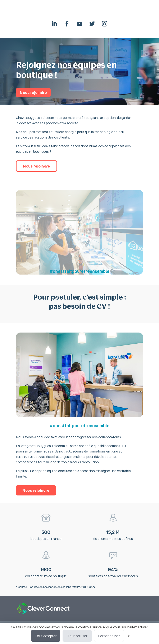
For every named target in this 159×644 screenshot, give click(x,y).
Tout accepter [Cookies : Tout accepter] (46, 636)
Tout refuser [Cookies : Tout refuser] (77, 636)
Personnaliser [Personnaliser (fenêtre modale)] (109, 636)
